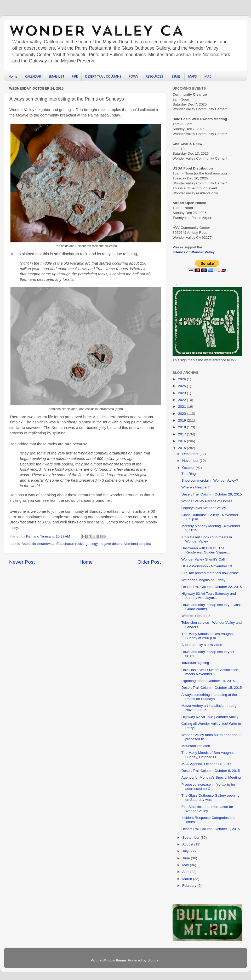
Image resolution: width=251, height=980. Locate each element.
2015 (182, 448)
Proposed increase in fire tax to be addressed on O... (208, 787)
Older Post (149, 562)
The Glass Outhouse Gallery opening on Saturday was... (210, 798)
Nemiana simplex (137, 544)
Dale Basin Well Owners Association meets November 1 (210, 672)
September (191, 838)
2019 (182, 420)
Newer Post (22, 562)
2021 (182, 407)
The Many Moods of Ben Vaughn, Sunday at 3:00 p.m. (208, 636)
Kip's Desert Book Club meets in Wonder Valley (207, 539)
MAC (208, 77)
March (188, 879)
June (187, 858)
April (186, 872)
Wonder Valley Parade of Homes (207, 501)
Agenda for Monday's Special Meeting (211, 777)
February (190, 886)
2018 (182, 427)
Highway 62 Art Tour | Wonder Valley (210, 717)
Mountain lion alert (196, 746)
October (189, 468)
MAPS (193, 77)
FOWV (134, 77)
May (186, 865)
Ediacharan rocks (70, 544)
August (188, 844)
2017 (182, 434)
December (191, 454)
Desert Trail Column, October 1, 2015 (211, 829)
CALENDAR (33, 77)
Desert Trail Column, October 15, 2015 (212, 688)
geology (92, 544)
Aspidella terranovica (38, 544)
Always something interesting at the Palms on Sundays (209, 697)
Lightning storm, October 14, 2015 (208, 681)
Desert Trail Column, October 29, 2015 (212, 494)
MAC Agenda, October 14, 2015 (206, 764)
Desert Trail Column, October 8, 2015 (211, 771)
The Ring (189, 474)
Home (13, 77)
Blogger (153, 960)
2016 (182, 441)
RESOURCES (155, 77)
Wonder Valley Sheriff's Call (203, 559)
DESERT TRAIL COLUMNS (103, 77)
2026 (182, 379)
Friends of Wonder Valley (194, 252)
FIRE (75, 77)
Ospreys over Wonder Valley (204, 508)
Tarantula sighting (195, 663)
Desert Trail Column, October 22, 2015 (212, 587)
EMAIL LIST (56, 77)
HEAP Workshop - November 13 (207, 566)
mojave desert (111, 544)
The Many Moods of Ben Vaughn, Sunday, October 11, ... (208, 755)
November (191, 461)
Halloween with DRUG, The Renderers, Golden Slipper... (206, 550)
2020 (182, 414)
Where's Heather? (196, 487)
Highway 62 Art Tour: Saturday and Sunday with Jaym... (209, 596)
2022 (182, 400)
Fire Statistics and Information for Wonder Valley (207, 809)
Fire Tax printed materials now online (210, 573)
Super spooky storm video (202, 645)
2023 (182, 393)
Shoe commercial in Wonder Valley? (210, 480)
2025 (182, 386)
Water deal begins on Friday (203, 580)
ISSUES (176, 77)
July (186, 851)
